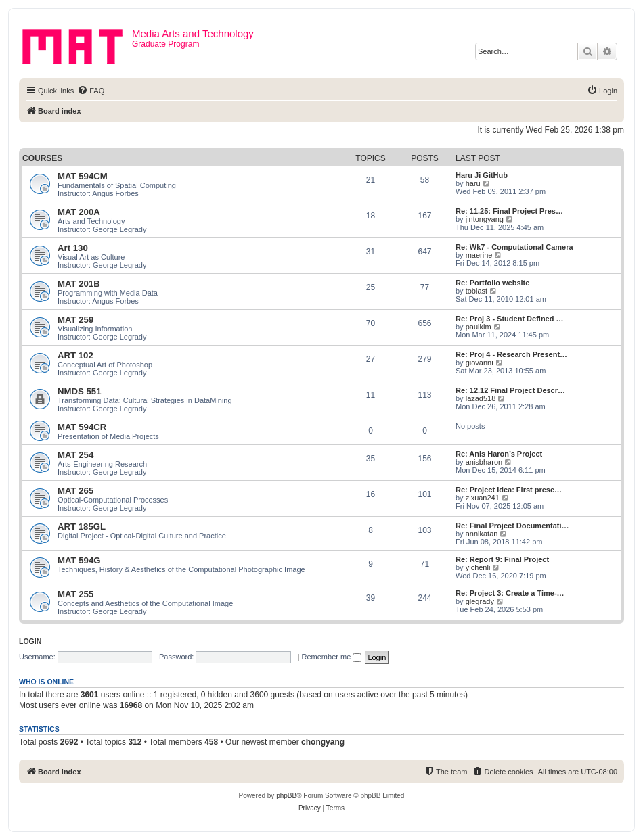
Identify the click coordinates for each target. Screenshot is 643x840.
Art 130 (73, 248)
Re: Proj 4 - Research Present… (511, 354)
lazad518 (481, 398)
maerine (479, 255)
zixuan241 (483, 498)
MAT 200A (79, 212)
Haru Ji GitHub (482, 175)
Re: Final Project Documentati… (512, 526)
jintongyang (485, 219)
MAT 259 (75, 320)
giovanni (480, 363)
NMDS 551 (80, 391)
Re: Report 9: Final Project (502, 559)
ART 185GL (82, 527)
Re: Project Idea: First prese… (509, 490)
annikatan (482, 534)
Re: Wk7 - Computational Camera (514, 247)
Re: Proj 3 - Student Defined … (510, 319)
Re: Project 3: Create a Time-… (510, 593)
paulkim (479, 327)
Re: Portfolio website (492, 283)
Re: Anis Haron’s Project (499, 454)
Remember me (332, 657)
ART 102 (75, 355)
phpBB (286, 796)
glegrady (480, 601)
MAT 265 (75, 491)
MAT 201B (79, 284)
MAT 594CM (83, 176)
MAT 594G (79, 560)
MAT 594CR (82, 427)
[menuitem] (91, 91)
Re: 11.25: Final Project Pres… (509, 211)
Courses (42, 158)
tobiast (476, 291)
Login (30, 641)
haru (473, 183)
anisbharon (484, 462)
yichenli (478, 567)
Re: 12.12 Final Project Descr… (510, 390)
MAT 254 (75, 455)
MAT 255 (75, 594)
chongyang (323, 742)
